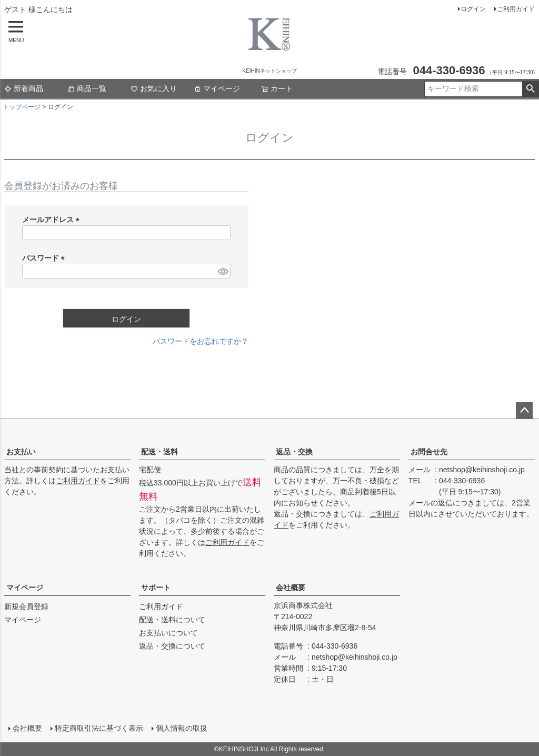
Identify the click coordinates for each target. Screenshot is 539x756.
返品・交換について (172, 646)
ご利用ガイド (516, 9)
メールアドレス (53, 220)
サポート (156, 588)
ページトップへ (524, 411)
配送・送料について (172, 620)
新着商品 (24, 88)
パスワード (45, 258)
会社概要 (291, 588)
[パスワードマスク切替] (223, 271)
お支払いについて (168, 633)
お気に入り (154, 88)
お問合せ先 (429, 452)
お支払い (21, 452)
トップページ (22, 107)
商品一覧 (87, 88)
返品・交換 (294, 452)
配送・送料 (159, 452)
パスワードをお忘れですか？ (201, 341)
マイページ (217, 88)
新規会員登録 (26, 606)
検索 (530, 89)
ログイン (473, 9)
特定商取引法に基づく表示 (99, 728)
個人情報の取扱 (182, 728)
